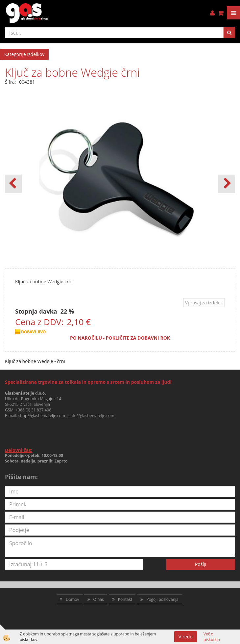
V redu (186, 637)
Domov (72, 599)
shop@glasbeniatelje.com (42, 416)
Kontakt (125, 599)
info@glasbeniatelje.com (92, 416)
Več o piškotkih (212, 637)
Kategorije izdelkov (24, 54)
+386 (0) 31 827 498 (33, 410)
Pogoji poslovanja (162, 599)
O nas (99, 599)
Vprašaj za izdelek (204, 303)
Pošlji (201, 564)
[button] (227, 184)
